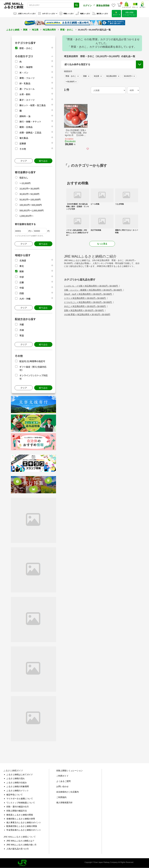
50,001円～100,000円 (30, 199)
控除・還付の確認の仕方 (18, 807)
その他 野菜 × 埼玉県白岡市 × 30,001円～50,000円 (87, 314)
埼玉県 (35, 30)
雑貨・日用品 (26, 127)
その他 (23, 149)
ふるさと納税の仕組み (17, 783)
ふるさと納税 (13, 30)
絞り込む (43, 161)
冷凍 (22, 330)
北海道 (23, 260)
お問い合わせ (62, 786)
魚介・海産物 (26, 67)
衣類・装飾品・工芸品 (30, 133)
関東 (25, 30)
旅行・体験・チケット (30, 122)
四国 (22, 293)
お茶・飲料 (25, 94)
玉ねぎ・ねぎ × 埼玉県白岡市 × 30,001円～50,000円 (88, 294)
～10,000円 (25, 183)
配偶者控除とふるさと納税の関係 (22, 826)
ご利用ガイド (62, 776)
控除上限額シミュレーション (70, 771)
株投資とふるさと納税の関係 (20, 815)
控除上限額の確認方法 (17, 811)
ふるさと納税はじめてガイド (20, 775)
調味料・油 (25, 116)
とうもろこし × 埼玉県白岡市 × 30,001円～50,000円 (88, 302)
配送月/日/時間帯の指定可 (32, 361)
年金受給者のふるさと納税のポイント (24, 830)
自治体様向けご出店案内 (68, 792)
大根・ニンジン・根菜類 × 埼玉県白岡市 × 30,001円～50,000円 (93, 290)
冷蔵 (22, 324)
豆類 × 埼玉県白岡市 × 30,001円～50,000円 (84, 310)
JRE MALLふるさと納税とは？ (20, 841)
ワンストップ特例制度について (21, 803)
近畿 (22, 282)
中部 (22, 277)
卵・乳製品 (25, 83)
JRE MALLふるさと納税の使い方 (21, 845)
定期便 (23, 143)
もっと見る (102, 244)
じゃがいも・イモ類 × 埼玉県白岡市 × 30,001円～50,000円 (91, 286)
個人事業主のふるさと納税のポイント (24, 822)
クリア (24, 161)
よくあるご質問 (63, 781)
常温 (22, 335)
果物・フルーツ (27, 78)
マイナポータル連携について (20, 799)
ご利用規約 (61, 797)
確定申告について (15, 795)
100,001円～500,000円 (30, 205)
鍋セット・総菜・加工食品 (32, 105)
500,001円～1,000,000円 (31, 210)
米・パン (24, 73)
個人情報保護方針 (64, 803)
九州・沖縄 (25, 299)
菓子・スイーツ (27, 100)
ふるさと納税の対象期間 (18, 786)
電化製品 (24, 138)
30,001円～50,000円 (29, 194)
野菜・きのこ (67, 30)
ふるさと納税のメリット (18, 791)
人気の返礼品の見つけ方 (18, 849)
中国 (22, 288)
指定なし (24, 178)
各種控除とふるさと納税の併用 (21, 819)
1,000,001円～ (26, 216)
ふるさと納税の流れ (16, 778)
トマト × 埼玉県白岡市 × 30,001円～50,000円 (85, 298)
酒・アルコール (27, 89)
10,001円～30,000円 (29, 189)
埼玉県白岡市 (49, 30)
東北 (22, 266)
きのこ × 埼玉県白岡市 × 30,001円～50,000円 (85, 306)
